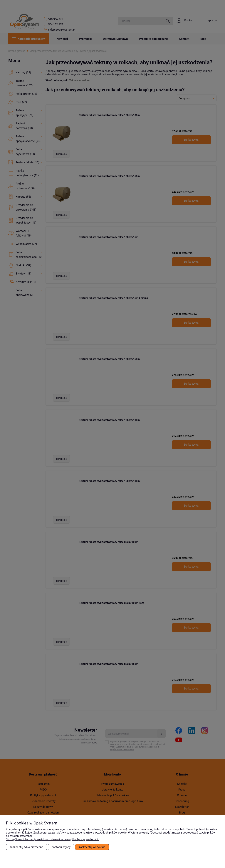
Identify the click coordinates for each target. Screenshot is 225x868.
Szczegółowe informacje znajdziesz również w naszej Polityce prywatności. (52, 839)
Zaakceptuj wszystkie (92, 847)
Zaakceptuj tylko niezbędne (26, 847)
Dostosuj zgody (61, 847)
